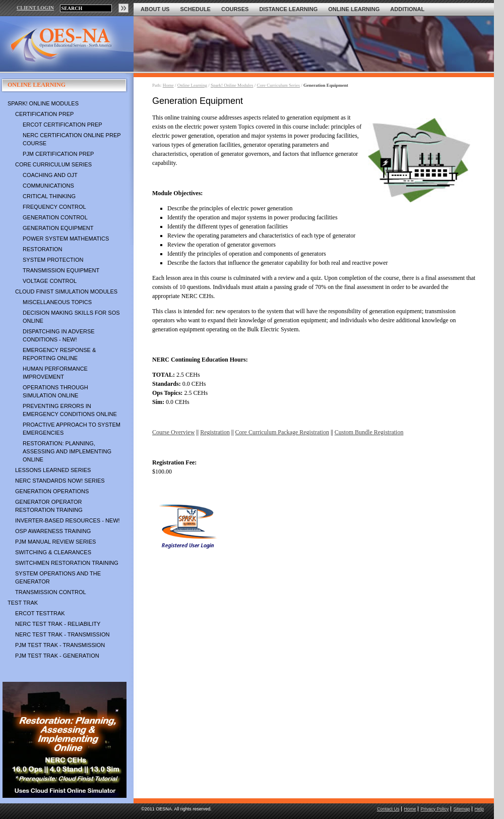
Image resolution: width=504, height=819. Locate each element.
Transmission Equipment (61, 270)
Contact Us (388, 809)
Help (479, 809)
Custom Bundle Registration (369, 432)
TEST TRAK (23, 603)
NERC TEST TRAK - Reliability (58, 624)
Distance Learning (288, 9)
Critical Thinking (49, 196)
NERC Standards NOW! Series (60, 481)
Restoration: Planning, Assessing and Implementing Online (67, 451)
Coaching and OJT (50, 175)
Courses (235, 9)
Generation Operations (52, 491)
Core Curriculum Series (53, 164)
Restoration (42, 249)
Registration (215, 432)
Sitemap (461, 809)
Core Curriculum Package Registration (282, 432)
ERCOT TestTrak (40, 613)
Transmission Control (51, 592)
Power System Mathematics (66, 239)
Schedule (195, 9)
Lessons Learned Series (53, 470)
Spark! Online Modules (43, 103)
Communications (48, 186)
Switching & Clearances (53, 552)
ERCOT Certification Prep (62, 125)
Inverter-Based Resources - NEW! (68, 520)
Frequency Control (54, 207)
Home (168, 85)
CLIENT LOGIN (35, 8)
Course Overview (173, 432)
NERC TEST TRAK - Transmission (62, 634)
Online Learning (354, 9)
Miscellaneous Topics (57, 302)
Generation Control (55, 217)
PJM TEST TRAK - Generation (57, 656)
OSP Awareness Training (53, 531)
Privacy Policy (434, 809)
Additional (407, 9)
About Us (155, 9)
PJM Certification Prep (58, 154)
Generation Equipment (58, 228)
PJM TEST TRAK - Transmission (60, 645)
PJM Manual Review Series (55, 542)
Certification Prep (44, 114)
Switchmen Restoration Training (67, 563)
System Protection (53, 260)
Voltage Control (50, 281)
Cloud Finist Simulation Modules (66, 291)
